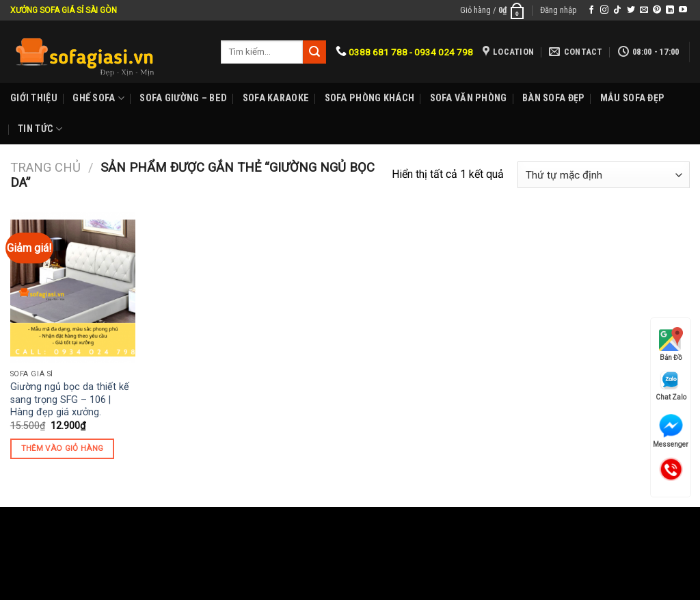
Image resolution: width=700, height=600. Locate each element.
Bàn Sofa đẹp (553, 98)
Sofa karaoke (276, 98)
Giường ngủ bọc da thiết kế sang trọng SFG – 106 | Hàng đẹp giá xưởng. (70, 400)
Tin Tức (40, 129)
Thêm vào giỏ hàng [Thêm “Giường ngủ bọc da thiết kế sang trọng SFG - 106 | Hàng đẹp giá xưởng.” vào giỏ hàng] (63, 448)
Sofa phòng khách (370, 98)
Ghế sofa (98, 98)
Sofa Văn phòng (469, 98)
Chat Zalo (671, 386)
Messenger (671, 431)
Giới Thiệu (34, 98)
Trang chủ (45, 167)
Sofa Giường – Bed (183, 98)
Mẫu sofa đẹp (632, 98)
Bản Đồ (671, 344)
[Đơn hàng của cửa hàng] (604, 175)
